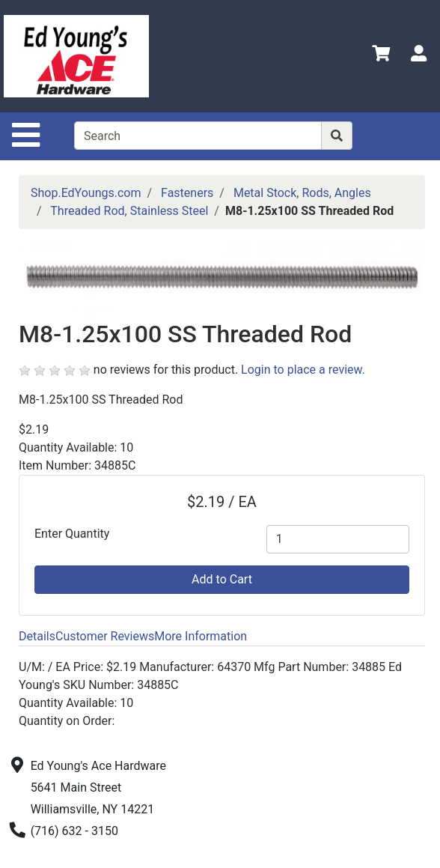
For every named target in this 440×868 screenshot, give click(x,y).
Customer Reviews (105, 636)
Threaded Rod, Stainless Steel (129, 211)
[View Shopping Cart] (381, 56)
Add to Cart (222, 579)
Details (37, 636)
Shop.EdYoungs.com (86, 193)
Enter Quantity (72, 534)
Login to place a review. (303, 370)
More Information (201, 636)
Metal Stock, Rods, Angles (302, 193)
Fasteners (187, 193)
